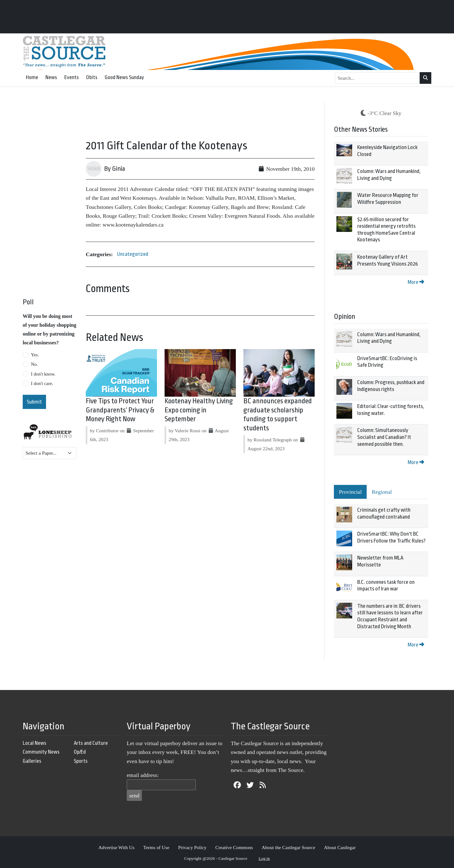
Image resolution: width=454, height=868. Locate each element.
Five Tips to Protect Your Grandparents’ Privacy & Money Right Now (120, 410)
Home (32, 77)
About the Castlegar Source (288, 847)
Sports (81, 761)
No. (34, 364)
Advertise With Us (116, 847)
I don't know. (43, 374)
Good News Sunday (124, 77)
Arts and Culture (91, 743)
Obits (92, 77)
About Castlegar (340, 847)
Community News (41, 752)
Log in (264, 858)
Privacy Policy (192, 847)
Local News (35, 743)
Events (72, 77)
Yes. (35, 355)
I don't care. (42, 383)
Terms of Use (156, 847)
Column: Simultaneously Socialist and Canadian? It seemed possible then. (384, 437)
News (51, 77)
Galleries (32, 761)
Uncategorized (133, 254)
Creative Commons (234, 847)
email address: (143, 775)
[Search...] (377, 78)
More (416, 282)
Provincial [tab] (350, 492)
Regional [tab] (382, 492)
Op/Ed (80, 752)
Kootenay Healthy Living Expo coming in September (199, 410)
